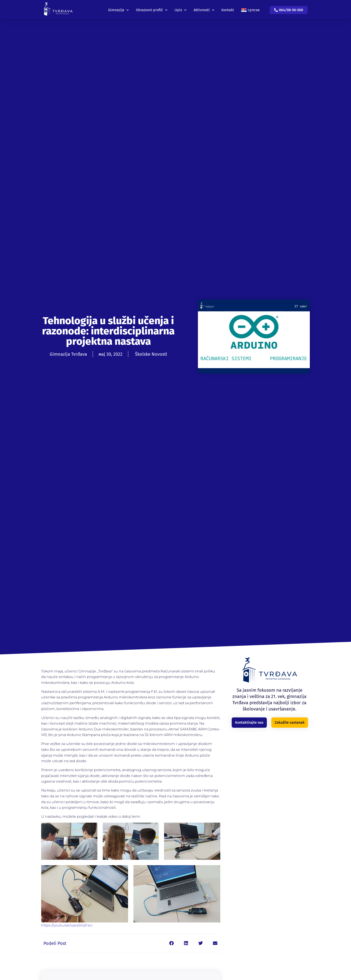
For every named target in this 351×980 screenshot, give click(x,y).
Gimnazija (118, 9)
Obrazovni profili (152, 9)
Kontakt (228, 9)
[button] (172, 943)
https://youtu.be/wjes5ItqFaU (67, 925)
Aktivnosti (204, 9)
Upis (181, 9)
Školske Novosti (151, 354)
